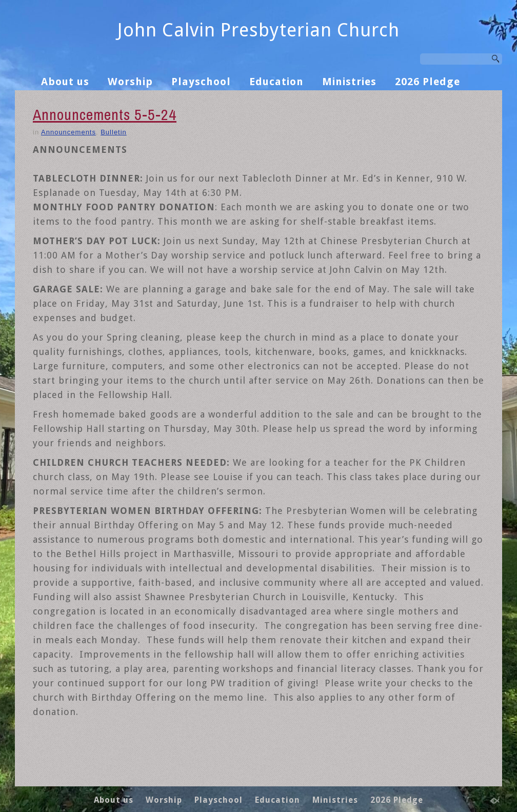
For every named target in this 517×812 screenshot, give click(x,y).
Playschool (201, 82)
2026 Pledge (427, 82)
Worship (130, 82)
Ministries (349, 82)
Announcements (68, 132)
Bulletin (114, 132)
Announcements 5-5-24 (105, 114)
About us (65, 82)
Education (276, 82)
